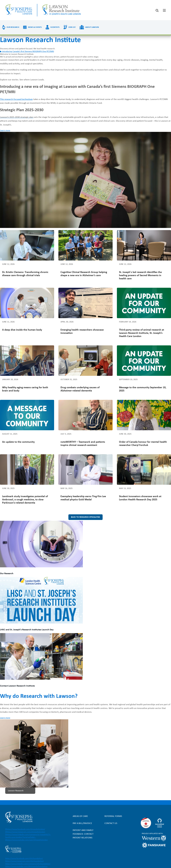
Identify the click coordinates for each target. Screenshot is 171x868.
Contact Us (111, 823)
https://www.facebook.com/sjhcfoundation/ (24, 859)
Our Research (13, 27)
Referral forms (113, 816)
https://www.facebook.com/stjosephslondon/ (26, 829)
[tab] (164, 10)
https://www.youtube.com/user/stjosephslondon (27, 840)
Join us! (72, 27)
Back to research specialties (85, 517)
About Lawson (92, 27)
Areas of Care (80, 816)
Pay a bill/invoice (82, 823)
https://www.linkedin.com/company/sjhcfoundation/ (28, 864)
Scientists (55, 27)
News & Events (35, 27)
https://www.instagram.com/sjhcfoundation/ (25, 861)
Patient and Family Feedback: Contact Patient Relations (83, 834)
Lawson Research (16, 791)
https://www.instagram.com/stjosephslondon (26, 832)
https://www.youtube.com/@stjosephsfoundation (26, 867)
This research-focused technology (16, 99)
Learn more (5, 131)
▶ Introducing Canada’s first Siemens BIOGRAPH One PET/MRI (27, 52)
